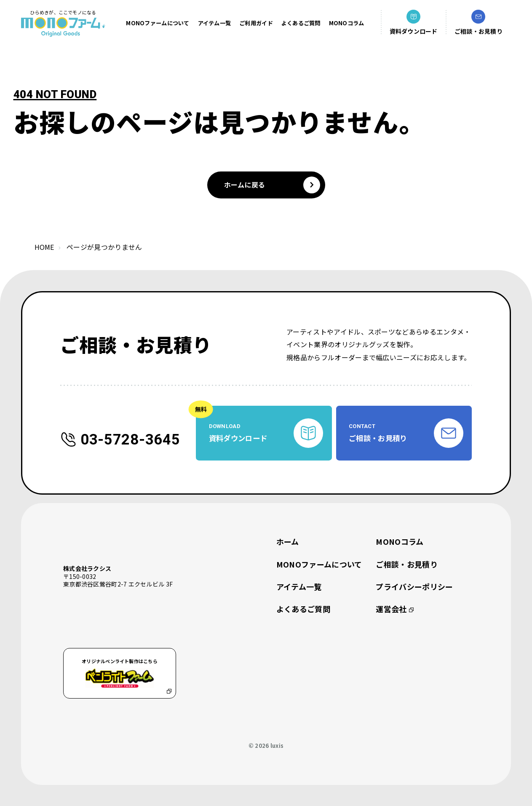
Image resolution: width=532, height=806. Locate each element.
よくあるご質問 (301, 23)
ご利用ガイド (256, 23)
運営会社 (394, 609)
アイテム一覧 (215, 23)
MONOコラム (347, 23)
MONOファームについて (158, 23)
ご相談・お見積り (407, 564)
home (44, 247)
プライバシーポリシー (414, 587)
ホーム (288, 542)
